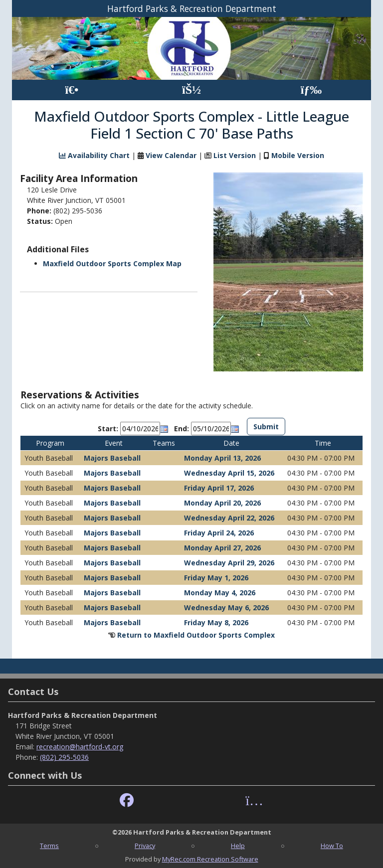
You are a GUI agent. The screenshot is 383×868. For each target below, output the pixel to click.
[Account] (191, 90)
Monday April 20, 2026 (222, 503)
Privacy (145, 846)
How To (332, 846)
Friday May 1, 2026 (216, 578)
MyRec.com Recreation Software (210, 859)
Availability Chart (94, 155)
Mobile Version (298, 155)
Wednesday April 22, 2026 (229, 518)
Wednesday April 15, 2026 (229, 473)
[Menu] (311, 90)
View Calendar (171, 155)
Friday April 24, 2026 (219, 533)
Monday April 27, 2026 (222, 548)
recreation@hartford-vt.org (80, 747)
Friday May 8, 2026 (216, 622)
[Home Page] (72, 90)
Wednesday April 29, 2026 (229, 563)
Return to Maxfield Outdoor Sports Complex (196, 635)
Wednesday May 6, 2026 (226, 608)
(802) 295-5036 (64, 757)
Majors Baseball (112, 458)
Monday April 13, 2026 (222, 458)
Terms (49, 846)
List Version (235, 155)
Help (238, 846)
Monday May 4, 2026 (220, 593)
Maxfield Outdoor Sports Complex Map (112, 263)
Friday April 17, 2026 (219, 488)
